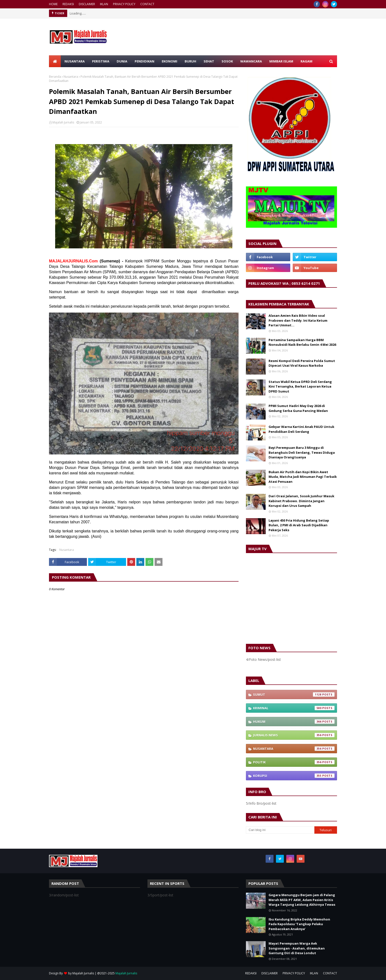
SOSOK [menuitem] (227, 61)
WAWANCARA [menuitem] (251, 61)
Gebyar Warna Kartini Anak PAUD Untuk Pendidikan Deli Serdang (301, 429)
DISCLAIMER (87, 4)
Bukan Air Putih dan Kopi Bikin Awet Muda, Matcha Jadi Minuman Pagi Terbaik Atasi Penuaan (303, 477)
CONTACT (147, 4)
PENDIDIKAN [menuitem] (145, 61)
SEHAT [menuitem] (209, 61)
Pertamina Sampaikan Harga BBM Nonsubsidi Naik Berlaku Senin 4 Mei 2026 (302, 342)
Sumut (294, 694)
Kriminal (294, 708)
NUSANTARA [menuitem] (75, 61)
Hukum (294, 722)
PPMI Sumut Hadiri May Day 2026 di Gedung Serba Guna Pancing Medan (298, 408)
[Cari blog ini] (280, 830)
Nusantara (71, 77)
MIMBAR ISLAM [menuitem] (281, 61)
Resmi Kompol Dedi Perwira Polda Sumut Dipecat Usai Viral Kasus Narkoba (302, 363)
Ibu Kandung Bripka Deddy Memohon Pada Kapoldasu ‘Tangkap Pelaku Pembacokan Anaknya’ (299, 924)
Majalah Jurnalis (63, 122)
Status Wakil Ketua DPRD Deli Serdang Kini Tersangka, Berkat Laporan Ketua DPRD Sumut (300, 386)
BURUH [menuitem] (190, 61)
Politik (294, 762)
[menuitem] (55, 61)
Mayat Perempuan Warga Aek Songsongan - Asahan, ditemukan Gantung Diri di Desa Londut (297, 948)
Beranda (55, 77)
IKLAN (104, 4)
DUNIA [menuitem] (122, 61)
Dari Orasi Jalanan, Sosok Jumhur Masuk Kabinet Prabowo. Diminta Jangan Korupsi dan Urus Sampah (301, 501)
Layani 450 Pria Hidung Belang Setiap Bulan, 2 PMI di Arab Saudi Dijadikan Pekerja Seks (299, 525)
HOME (53, 4)
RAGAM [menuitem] (306, 61)
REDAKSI (68, 4)
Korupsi (294, 776)
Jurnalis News (294, 735)
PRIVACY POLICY (124, 4)
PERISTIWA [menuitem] (101, 61)
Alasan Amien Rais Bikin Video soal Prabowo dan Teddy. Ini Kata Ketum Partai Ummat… (298, 320)
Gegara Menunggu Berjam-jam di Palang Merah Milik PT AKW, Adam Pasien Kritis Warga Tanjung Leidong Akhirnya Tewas (302, 900)
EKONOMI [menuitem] (169, 61)
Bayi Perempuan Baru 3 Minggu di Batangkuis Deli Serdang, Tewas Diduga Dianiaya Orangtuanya (302, 452)
